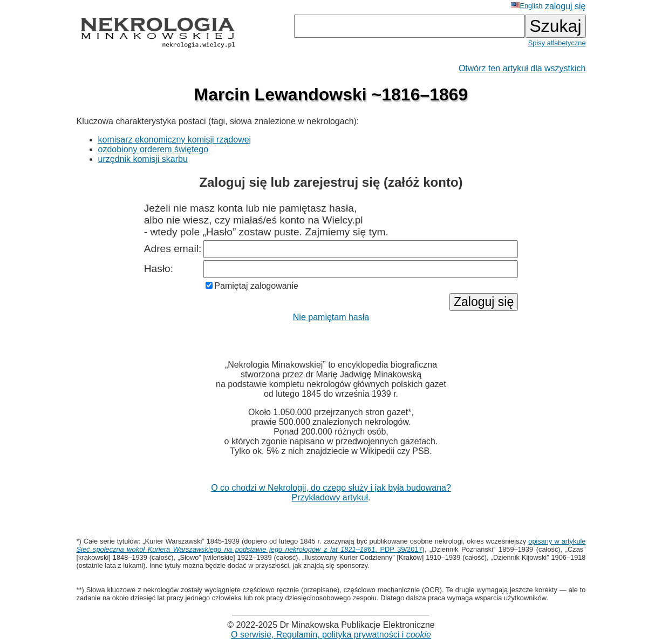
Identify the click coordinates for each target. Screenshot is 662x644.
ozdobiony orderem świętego (153, 149)
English (527, 6)
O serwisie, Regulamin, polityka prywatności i (331, 635)
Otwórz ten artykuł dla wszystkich (522, 68)
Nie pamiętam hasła (331, 317)
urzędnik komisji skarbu (143, 159)
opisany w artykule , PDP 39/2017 (331, 545)
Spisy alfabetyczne (557, 43)
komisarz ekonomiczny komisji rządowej (175, 140)
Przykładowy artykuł (330, 497)
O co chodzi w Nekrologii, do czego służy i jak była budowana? (331, 488)
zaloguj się (565, 6)
